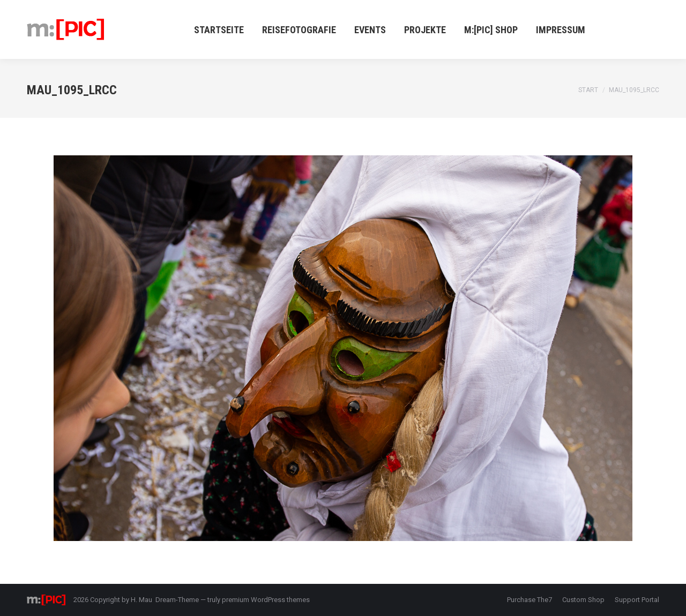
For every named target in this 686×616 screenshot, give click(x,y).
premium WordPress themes (266, 600)
